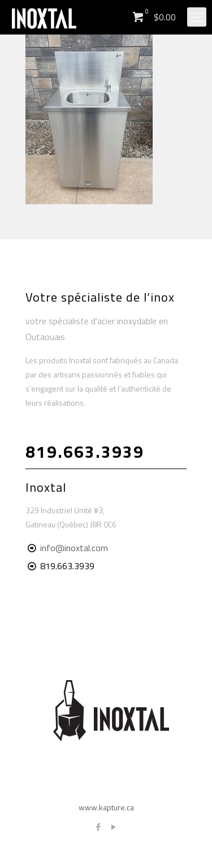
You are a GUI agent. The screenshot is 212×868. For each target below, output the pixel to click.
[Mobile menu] (197, 17)
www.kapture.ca (106, 807)
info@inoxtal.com (74, 548)
